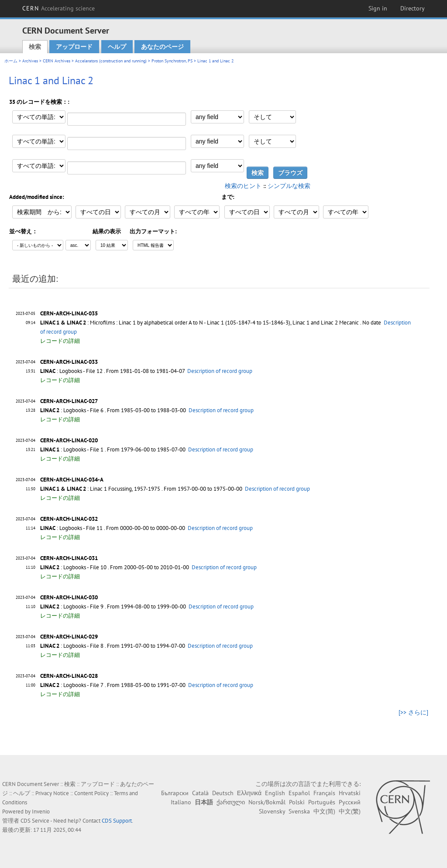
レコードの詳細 (60, 341)
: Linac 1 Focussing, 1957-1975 (100, 489)
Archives (30, 61)
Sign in (378, 8)
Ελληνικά (249, 793)
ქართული (231, 802)
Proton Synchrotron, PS (172, 61)
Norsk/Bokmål (267, 802)
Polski (297, 802)
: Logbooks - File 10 (73, 567)
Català (200, 793)
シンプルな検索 (289, 186)
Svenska (299, 811)
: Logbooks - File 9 (72, 607)
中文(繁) (350, 811)
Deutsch (223, 793)
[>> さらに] (413, 712)
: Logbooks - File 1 (72, 449)
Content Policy (91, 793)
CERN (58, 8)
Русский (350, 802)
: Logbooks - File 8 (72, 646)
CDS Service (35, 821)
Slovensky (272, 811)
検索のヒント (243, 186)
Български (175, 793)
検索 (35, 47)
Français (324, 793)
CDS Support (117, 821)
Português (322, 802)
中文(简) (324, 811)
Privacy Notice (52, 793)
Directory (413, 8)
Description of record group (220, 371)
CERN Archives (57, 61)
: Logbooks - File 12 (71, 371)
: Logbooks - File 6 (72, 410)
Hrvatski (350, 793)
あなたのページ (162, 47)
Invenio (41, 812)
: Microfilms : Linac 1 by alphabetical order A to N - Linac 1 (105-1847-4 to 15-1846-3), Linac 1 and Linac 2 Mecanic (199, 323)
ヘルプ (117, 47)
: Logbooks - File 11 (71, 528)
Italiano (181, 802)
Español (299, 793)
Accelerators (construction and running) (111, 61)
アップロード (74, 47)
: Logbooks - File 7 (72, 685)
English (275, 793)
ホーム (11, 61)
